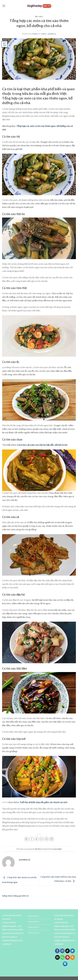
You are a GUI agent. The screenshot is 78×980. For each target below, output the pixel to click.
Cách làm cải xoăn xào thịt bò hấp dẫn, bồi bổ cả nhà (42, 445)
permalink (58, 849)
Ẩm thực (39, 17)
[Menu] (4, 6)
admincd (52, 34)
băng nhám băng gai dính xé (15, 896)
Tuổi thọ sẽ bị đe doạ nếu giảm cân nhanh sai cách (43, 802)
